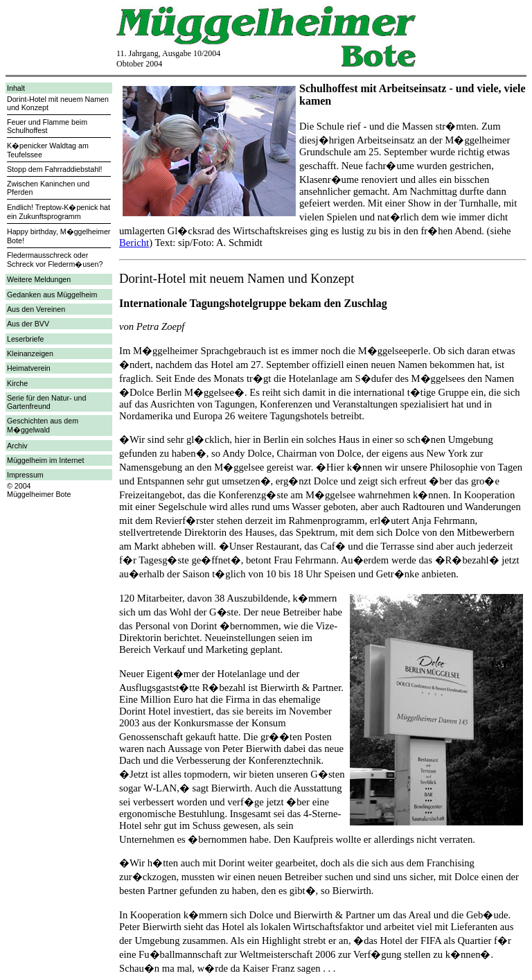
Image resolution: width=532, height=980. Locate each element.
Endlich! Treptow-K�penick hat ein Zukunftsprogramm (59, 212)
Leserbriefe (25, 339)
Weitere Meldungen (39, 279)
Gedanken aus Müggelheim (52, 295)
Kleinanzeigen (30, 353)
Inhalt (16, 88)
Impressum (25, 475)
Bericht (134, 243)
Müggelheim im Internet (45, 460)
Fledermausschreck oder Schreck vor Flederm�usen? (55, 260)
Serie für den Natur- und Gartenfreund (46, 402)
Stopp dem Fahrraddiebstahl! (54, 169)
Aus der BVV (28, 324)
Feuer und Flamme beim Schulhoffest (47, 126)
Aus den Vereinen (36, 309)
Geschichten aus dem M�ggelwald (43, 425)
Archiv (17, 446)
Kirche (17, 383)
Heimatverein (29, 368)
